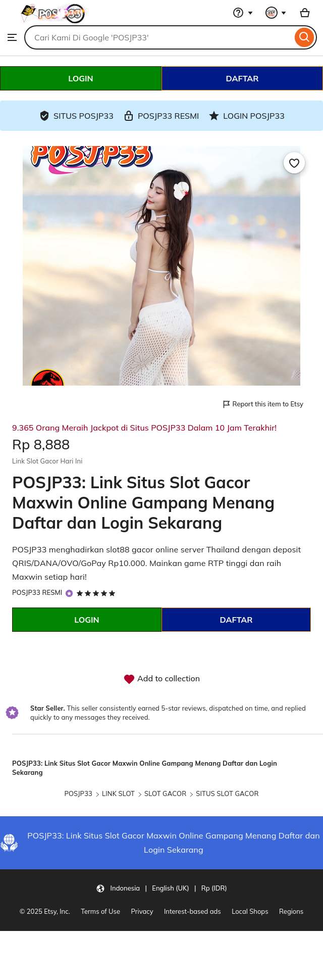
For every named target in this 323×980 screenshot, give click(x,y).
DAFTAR (242, 78)
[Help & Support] (243, 13)
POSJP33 (78, 794)
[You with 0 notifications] (276, 13)
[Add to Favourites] (294, 163)
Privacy (142, 911)
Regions (291, 911)
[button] (161, 888)
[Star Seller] (69, 593)
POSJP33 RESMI (37, 592)
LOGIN (80, 78)
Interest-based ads (193, 911)
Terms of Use (100, 911)
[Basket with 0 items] (305, 13)
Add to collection (161, 679)
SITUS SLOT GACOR (227, 794)
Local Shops (250, 911)
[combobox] (158, 37)
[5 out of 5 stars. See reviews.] (98, 593)
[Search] (305, 37)
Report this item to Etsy (262, 405)
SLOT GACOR (165, 794)
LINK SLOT (118, 794)
